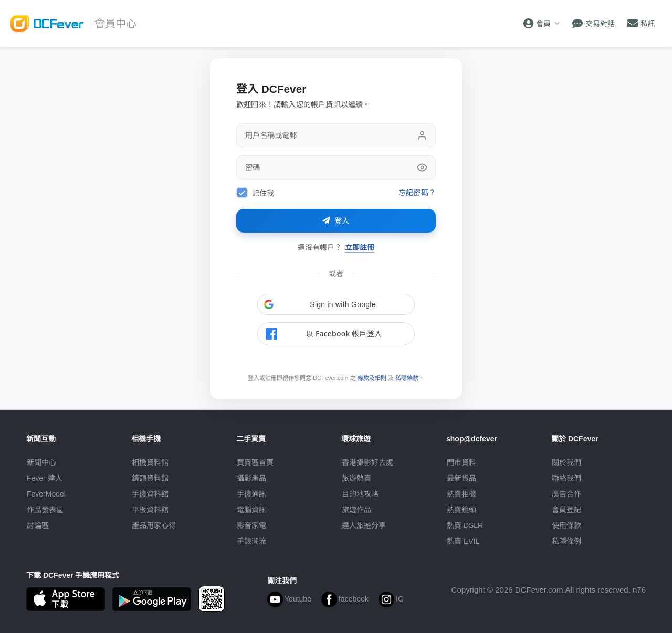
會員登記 (566, 510)
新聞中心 (41, 462)
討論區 (38, 525)
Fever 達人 (45, 478)
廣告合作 (566, 494)
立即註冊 (360, 247)
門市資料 (461, 462)
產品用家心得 (154, 525)
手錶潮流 (251, 541)
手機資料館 (150, 494)
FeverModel (46, 494)
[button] (336, 304)
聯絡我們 (566, 478)
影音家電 (251, 525)
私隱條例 (566, 541)
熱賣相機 (461, 494)
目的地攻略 (360, 494)
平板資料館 (150, 510)
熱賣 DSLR (465, 525)
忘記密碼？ (417, 192)
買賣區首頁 (255, 462)
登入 (336, 221)
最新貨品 (461, 478)
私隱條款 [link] (407, 378)
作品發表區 (45, 510)
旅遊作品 (356, 510)
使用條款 (566, 525)
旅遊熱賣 (356, 478)
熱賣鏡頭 (461, 510)
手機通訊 (251, 494)
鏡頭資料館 (150, 478)
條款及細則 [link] (372, 378)
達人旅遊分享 (364, 525)
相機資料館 (150, 462)
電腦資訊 (251, 510)
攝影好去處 (367, 462)
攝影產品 (251, 478)
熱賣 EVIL (463, 541)
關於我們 (566, 462)
